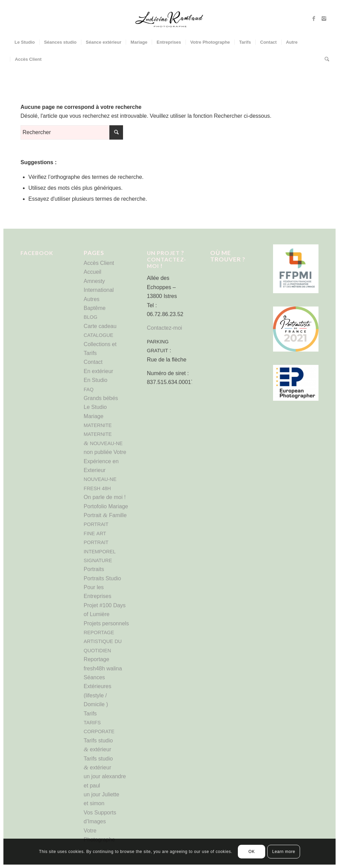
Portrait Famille (105, 515)
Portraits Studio (102, 578)
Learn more (283, 852)
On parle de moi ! (105, 497)
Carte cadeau (100, 326)
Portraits (94, 569)
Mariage (94, 416)
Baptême (95, 308)
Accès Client (99, 263)
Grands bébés (101, 398)
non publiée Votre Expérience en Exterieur (105, 461)
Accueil (93, 272)
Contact (93, 362)
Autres (92, 299)
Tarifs (90, 714)
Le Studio (95, 407)
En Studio (96, 380)
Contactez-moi (165, 328)
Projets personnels (106, 623)
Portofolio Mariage (106, 506)
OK (252, 852)
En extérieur (98, 371)
